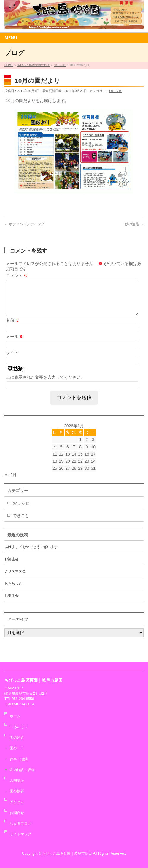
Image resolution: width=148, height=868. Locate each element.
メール (15, 344)
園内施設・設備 (22, 770)
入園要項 (17, 780)
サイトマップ (20, 834)
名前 (13, 327)
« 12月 (11, 482)
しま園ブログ (20, 823)
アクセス (17, 802)
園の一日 (17, 748)
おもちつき (13, 591)
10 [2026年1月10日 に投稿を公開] (93, 454)
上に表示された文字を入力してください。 (45, 384)
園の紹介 (17, 737)
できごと (21, 523)
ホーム (15, 716)
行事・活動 (19, 759)
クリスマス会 (15, 578)
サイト (12, 360)
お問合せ (17, 813)
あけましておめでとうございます (31, 554)
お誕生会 (12, 566)
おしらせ (115, 91)
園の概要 (17, 791)
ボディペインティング (24, 224)
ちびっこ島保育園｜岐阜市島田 (67, 853)
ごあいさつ (19, 727)
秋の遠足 (134, 224)
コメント (17, 276)
